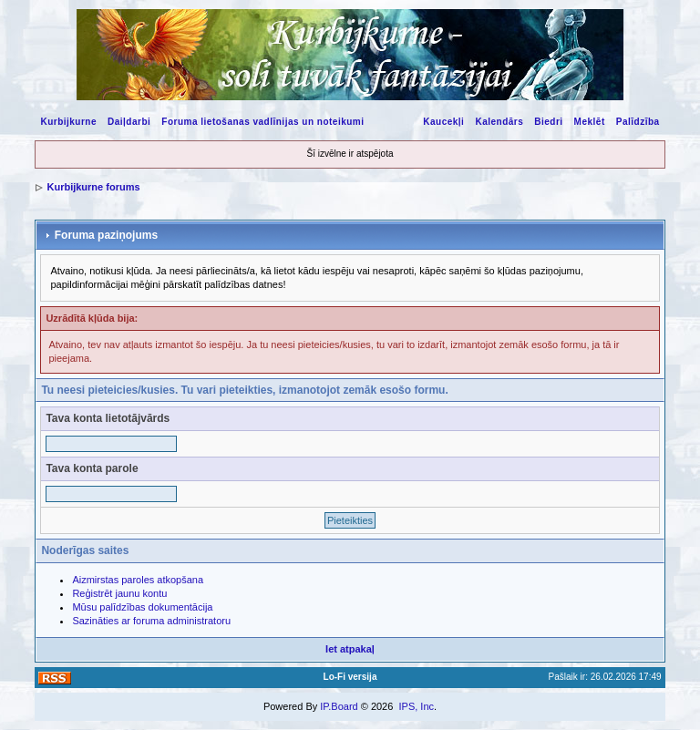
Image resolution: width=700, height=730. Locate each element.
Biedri (548, 122)
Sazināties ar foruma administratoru (151, 621)
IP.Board (339, 706)
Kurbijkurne (68, 122)
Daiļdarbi (129, 122)
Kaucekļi (443, 122)
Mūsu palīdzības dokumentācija (142, 607)
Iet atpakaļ (350, 649)
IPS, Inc (416, 706)
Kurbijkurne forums (93, 187)
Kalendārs (499, 122)
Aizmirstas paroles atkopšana (138, 580)
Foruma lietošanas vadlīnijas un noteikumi (262, 122)
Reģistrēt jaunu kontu (119, 593)
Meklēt (590, 122)
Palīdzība (638, 122)
